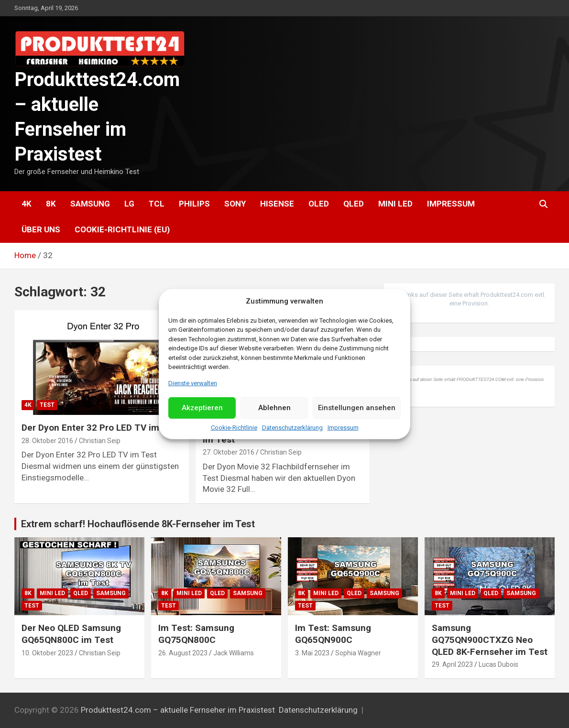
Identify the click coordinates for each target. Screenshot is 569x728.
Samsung (90, 204)
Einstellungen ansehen (357, 408)
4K (27, 204)
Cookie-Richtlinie (234, 428)
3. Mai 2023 (312, 653)
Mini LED (395, 204)
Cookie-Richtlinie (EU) (122, 229)
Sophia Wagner (358, 653)
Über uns (41, 229)
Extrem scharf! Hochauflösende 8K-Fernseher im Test (138, 524)
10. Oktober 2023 (47, 653)
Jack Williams (234, 653)
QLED (354, 204)
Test (47, 405)
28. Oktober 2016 (47, 441)
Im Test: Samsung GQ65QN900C (333, 634)
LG (129, 204)
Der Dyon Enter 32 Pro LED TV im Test (101, 428)
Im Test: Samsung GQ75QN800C (196, 634)
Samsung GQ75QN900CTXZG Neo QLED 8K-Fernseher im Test (490, 640)
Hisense (277, 204)
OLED (319, 204)
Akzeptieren (202, 408)
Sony (235, 204)
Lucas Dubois (498, 664)
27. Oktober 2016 (229, 452)
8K (51, 204)
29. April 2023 (452, 664)
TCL (157, 204)
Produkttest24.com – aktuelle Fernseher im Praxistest (178, 710)
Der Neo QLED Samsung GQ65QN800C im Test (71, 634)
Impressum (343, 428)
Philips (194, 204)
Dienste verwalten (193, 383)
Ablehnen (274, 408)
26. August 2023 (183, 653)
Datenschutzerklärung (292, 428)
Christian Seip (100, 441)
